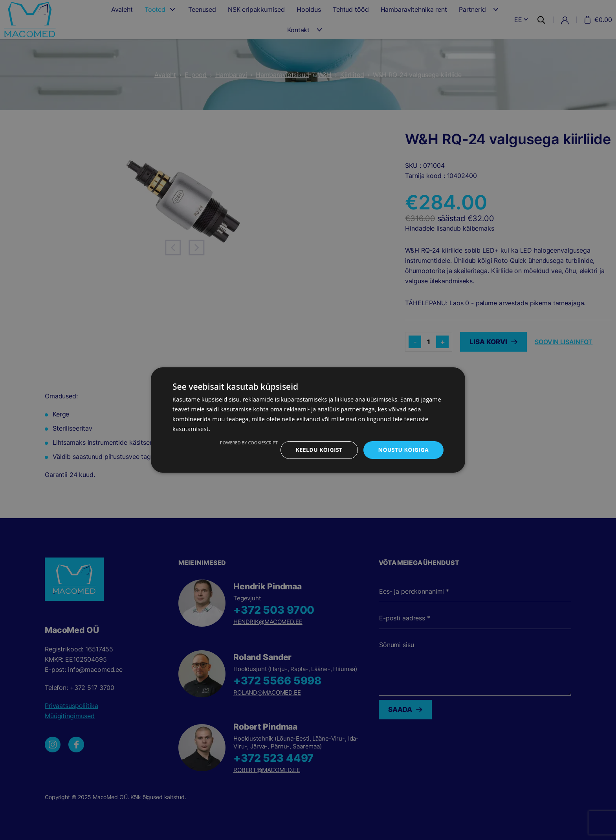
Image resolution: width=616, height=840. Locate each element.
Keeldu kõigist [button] (319, 450)
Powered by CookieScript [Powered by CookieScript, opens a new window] (249, 443)
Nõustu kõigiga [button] (403, 450)
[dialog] (308, 420)
